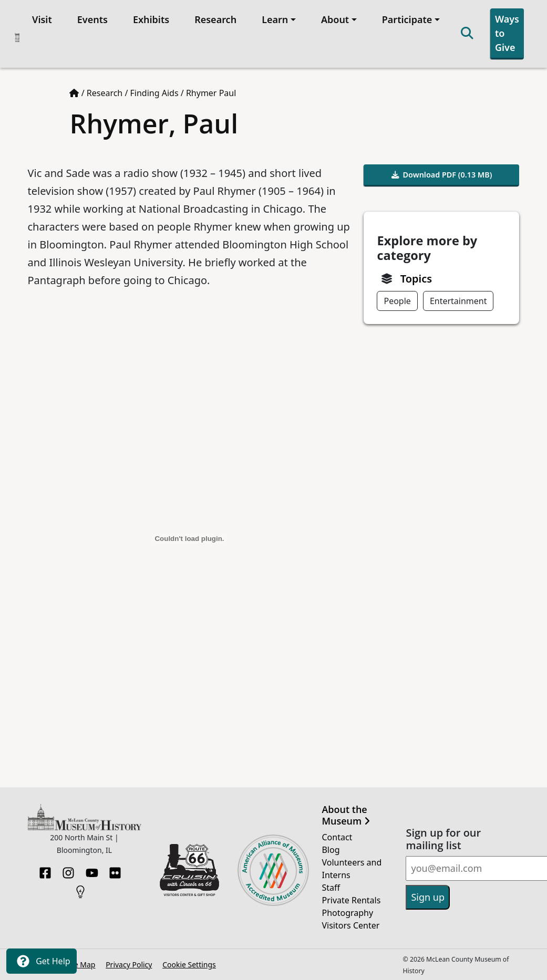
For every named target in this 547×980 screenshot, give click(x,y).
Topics (416, 279)
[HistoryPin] (80, 889)
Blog (331, 850)
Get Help (42, 961)
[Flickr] (115, 870)
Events (92, 19)
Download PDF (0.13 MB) (442, 175)
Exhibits (151, 19)
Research (215, 19)
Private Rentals (351, 900)
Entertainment (458, 301)
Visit (42, 19)
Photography (347, 913)
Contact (337, 837)
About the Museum (345, 815)
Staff (331, 888)
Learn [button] (275, 19)
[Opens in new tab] (190, 869)
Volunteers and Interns (352, 869)
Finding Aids (154, 93)
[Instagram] (68, 870)
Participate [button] (407, 19)
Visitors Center (350, 925)
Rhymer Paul (211, 93)
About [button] (335, 19)
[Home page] (74, 93)
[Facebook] (45, 870)
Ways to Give (507, 33)
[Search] (467, 34)
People (397, 301)
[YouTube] (92, 870)
